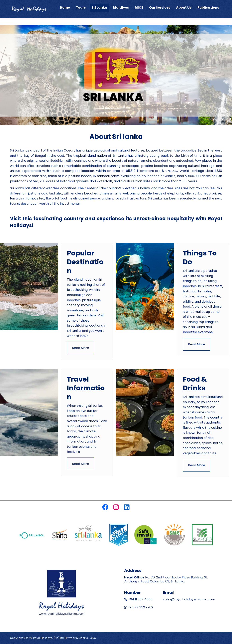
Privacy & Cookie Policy (81, 638)
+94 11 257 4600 (140, 599)
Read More (81, 348)
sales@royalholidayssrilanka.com (189, 599)
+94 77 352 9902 (140, 607)
